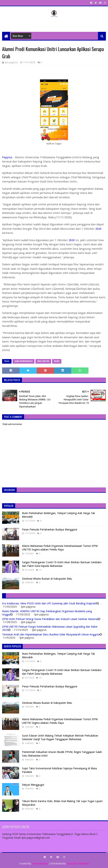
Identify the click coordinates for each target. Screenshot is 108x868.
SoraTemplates (40, 864)
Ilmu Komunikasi (23, 361)
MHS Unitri (43, 361)
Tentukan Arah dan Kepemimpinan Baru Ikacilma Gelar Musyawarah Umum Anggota (51, 634)
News (57, 361)
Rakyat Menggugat (33, 785)
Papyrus (7, 157)
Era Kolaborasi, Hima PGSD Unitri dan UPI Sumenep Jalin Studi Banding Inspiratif (49, 603)
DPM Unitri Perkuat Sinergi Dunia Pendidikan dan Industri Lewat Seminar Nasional (50, 619)
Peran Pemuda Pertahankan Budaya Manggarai (50, 530)
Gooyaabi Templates (78, 864)
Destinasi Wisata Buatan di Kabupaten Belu (47, 579)
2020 (98, 229)
